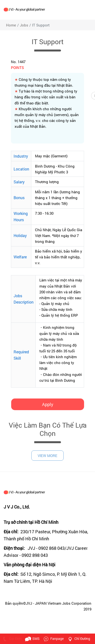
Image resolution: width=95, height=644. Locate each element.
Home (11, 25)
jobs (24, 25)
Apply (48, 404)
